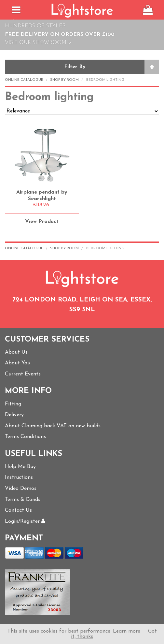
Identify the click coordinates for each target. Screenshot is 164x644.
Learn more (127, 631)
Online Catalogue (24, 80)
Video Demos (21, 489)
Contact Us (18, 510)
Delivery (14, 415)
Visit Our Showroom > (38, 43)
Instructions (19, 477)
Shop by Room (64, 80)
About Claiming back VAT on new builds (53, 426)
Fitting (13, 404)
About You (18, 363)
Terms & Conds (23, 500)
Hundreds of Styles (35, 26)
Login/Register (25, 521)
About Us (16, 352)
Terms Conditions (25, 437)
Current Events (23, 374)
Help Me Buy (20, 467)
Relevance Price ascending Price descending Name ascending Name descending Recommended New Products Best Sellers (82, 111)
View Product (42, 222)
